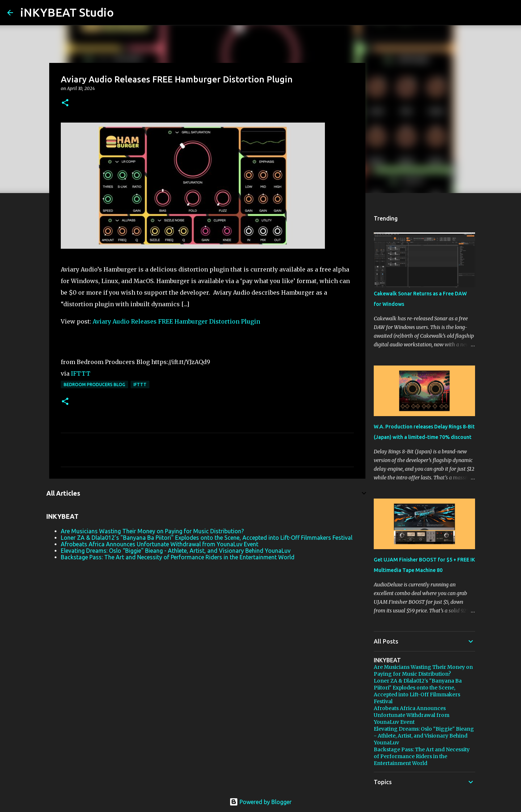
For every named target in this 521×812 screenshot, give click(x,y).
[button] (65, 103)
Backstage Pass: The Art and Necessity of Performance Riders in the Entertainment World (178, 557)
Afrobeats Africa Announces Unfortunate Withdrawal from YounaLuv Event (160, 544)
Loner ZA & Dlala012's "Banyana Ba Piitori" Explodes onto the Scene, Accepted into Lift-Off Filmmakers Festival (207, 538)
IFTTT (81, 373)
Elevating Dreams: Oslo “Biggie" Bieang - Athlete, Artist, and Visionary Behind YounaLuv (176, 551)
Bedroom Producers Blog (94, 384)
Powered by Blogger (260, 802)
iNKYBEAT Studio (67, 12)
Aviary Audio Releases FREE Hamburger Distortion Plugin (176, 321)
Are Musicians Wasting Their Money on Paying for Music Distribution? (152, 531)
